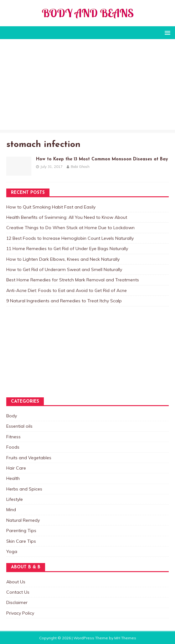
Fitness (13, 437)
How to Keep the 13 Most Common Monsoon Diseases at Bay (102, 159)
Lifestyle (15, 499)
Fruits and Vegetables (29, 458)
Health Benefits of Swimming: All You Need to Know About (67, 217)
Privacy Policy (20, 613)
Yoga (12, 551)
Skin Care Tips (21, 541)
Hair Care (16, 468)
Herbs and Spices (24, 489)
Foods (13, 447)
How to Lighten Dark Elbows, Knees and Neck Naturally (63, 259)
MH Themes (125, 638)
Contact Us (18, 592)
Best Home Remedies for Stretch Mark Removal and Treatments (73, 280)
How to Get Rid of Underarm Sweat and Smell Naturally (64, 269)
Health (13, 478)
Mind (11, 510)
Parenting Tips (21, 531)
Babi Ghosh (80, 167)
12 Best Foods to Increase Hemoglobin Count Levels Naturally (70, 238)
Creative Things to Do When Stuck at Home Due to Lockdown (70, 228)
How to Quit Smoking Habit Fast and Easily (51, 207)
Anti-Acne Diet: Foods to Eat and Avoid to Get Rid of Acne (67, 290)
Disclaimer (17, 602)
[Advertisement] (87, 86)
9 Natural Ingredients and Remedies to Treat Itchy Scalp (64, 301)
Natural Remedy (23, 520)
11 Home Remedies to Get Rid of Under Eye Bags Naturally (67, 249)
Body (12, 416)
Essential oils (19, 426)
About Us (16, 582)
